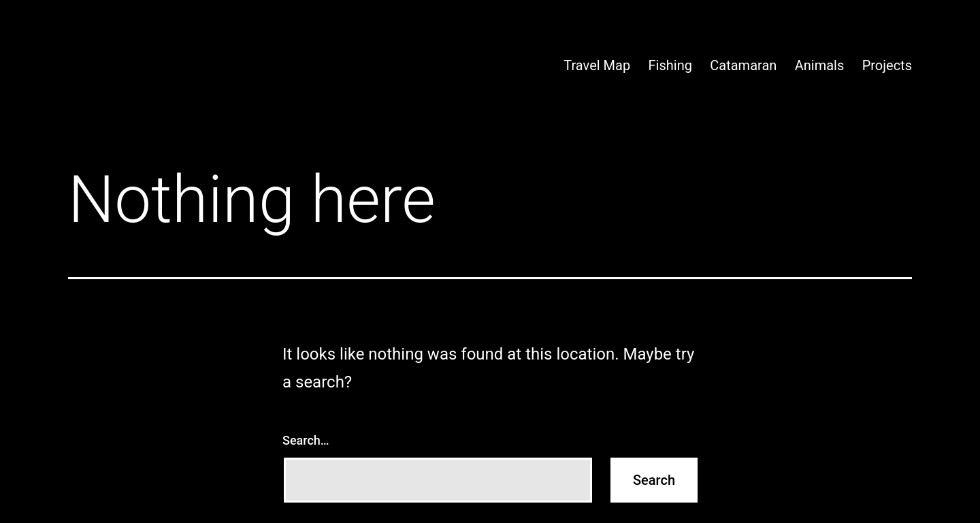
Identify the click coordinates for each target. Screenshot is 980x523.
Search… (306, 440)
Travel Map (597, 65)
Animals (820, 65)
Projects (887, 65)
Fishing (670, 65)
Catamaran (743, 65)
